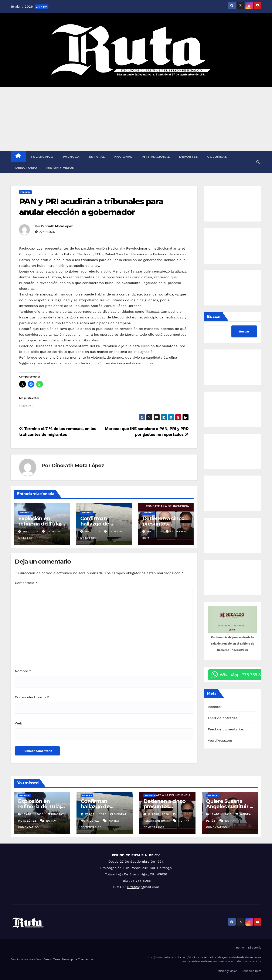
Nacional (123, 157)
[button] (258, 162)
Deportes (188, 157)
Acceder (215, 707)
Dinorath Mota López (57, 226)
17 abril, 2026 (33, 814)
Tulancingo (42, 157)
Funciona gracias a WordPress (31, 959)
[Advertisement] (136, 119)
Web (18, 723)
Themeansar (86, 959)
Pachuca (71, 157)
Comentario (26, 583)
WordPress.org (220, 741)
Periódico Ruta (252, 971)
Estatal (97, 157)
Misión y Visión (60, 168)
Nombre (23, 671)
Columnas (217, 157)
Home (240, 948)
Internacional (156, 157)
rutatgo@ (135, 887)
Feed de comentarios (226, 729)
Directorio (26, 168)
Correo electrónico (32, 697)
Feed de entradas (223, 718)
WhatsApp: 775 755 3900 (244, 675)
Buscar (214, 317)
